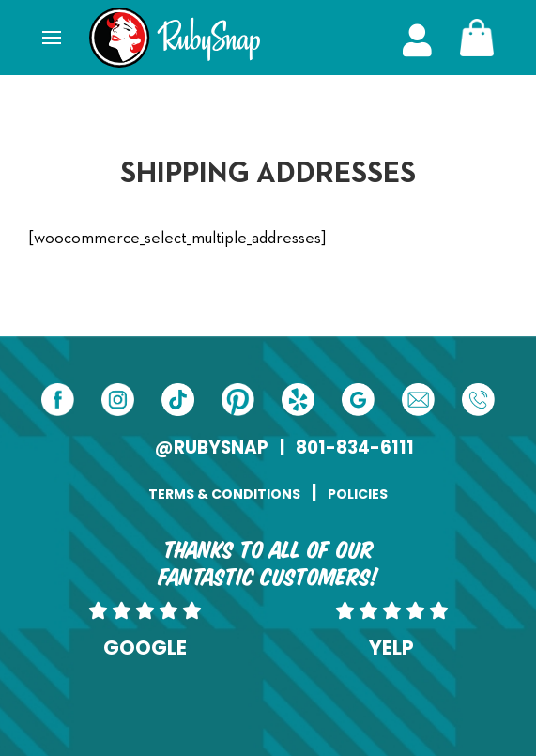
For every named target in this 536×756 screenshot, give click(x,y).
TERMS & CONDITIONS (224, 494)
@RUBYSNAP (212, 447)
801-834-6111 (355, 447)
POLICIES (358, 494)
